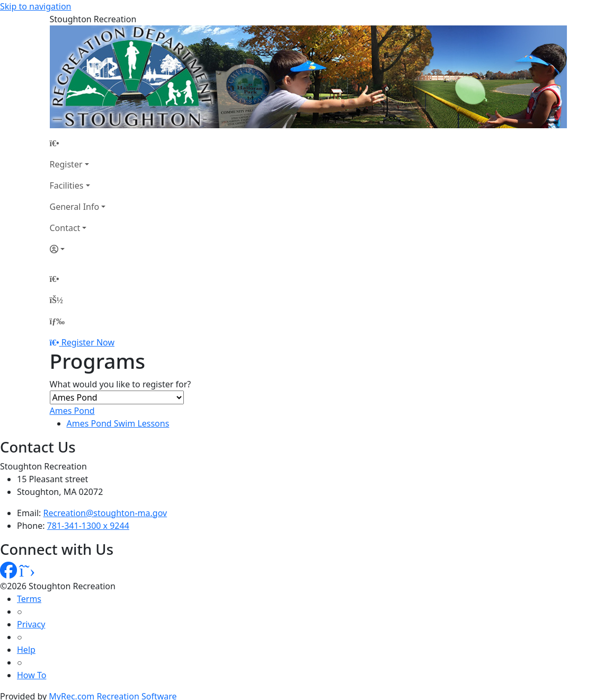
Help (26, 650)
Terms (29, 599)
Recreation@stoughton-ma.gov (105, 513)
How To (32, 675)
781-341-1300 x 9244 (88, 526)
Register (66, 164)
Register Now (88, 342)
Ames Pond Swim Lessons (118, 423)
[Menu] (57, 321)
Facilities (67, 185)
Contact (65, 228)
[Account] (78, 249)
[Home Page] (78, 143)
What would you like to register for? (121, 384)
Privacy (31, 624)
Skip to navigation (35, 6)
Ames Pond (72, 411)
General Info (75, 207)
